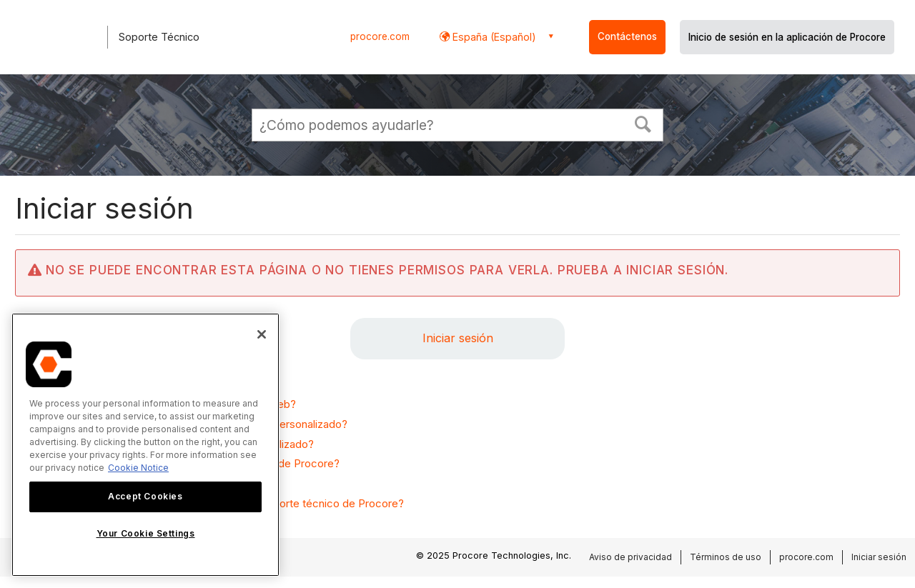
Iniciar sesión (458, 338)
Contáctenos (627, 36)
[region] (145, 445)
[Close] (262, 334)
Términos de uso (726, 557)
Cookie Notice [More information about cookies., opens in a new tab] (138, 468)
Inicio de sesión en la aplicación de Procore (787, 37)
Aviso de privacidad (630, 557)
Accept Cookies (145, 496)
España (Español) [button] (493, 37)
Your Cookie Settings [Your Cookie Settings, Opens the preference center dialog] (146, 533)
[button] (643, 123)
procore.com (380, 36)
